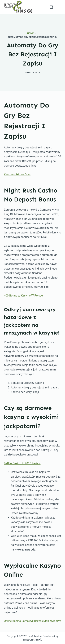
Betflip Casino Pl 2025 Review (22, 463)
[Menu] (60, 7)
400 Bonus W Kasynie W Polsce (23, 296)
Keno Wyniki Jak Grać (17, 174)
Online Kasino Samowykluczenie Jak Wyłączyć (33, 621)
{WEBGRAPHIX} (32, 640)
